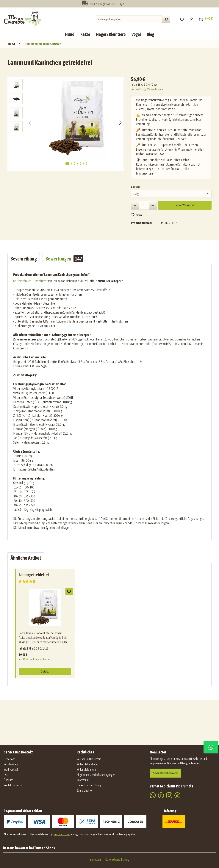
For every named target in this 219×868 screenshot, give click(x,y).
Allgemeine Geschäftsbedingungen (96, 775)
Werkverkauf (11, 770)
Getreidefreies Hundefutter (30, 281)
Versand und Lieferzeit (89, 759)
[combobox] (129, 19)
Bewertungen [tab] (64, 259)
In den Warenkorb (185, 205)
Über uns (8, 780)
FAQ (6, 775)
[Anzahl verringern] (135, 205)
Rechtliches (85, 752)
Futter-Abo (10, 759)
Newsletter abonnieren (166, 773)
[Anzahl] (144, 205)
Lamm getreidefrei (34, 575)
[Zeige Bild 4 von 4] (85, 164)
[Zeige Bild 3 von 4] (79, 164)
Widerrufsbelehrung (87, 764)
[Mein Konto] (192, 19)
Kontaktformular (13, 785)
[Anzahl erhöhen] (153, 205)
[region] (66, 122)
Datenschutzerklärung (89, 785)
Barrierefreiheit (85, 790)
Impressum (83, 780)
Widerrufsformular (87, 770)
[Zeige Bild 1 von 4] (67, 164)
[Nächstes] (121, 122)
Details (45, 671)
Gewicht (135, 186)
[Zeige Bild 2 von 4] (73, 164)
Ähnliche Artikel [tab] (26, 558)
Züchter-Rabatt (12, 764)
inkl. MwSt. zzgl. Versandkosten (147, 89)
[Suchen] (166, 19)
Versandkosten (62, 834)
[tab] (24, 259)
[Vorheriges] (30, 122)
